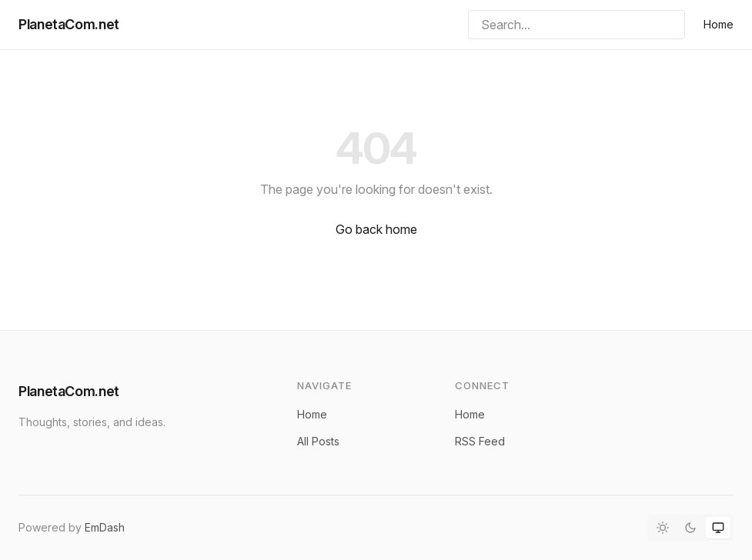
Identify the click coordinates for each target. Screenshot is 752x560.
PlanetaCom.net (69, 24)
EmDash (105, 527)
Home (719, 24)
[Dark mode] (690, 528)
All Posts (318, 441)
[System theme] (718, 528)
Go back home (376, 229)
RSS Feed (480, 441)
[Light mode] (663, 528)
